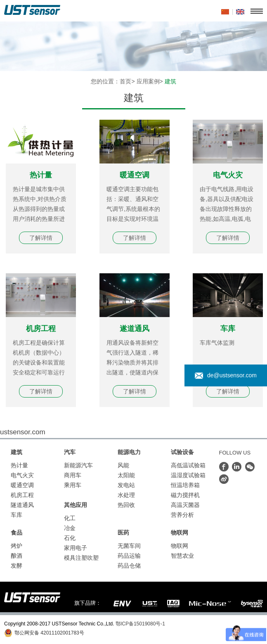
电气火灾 (228, 175)
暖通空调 (135, 175)
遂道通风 (135, 329)
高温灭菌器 (185, 505)
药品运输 (129, 556)
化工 (70, 518)
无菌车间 (129, 546)
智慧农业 (182, 556)
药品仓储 (129, 566)
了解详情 (41, 238)
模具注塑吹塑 (81, 558)
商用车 (73, 475)
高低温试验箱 (188, 465)
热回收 (126, 505)
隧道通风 (22, 505)
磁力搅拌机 (185, 495)
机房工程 (41, 329)
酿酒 (17, 556)
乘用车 (73, 485)
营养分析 (182, 515)
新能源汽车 (78, 465)
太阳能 (126, 475)
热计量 (41, 175)
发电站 (126, 485)
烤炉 (17, 546)
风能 (123, 465)
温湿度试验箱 (188, 475)
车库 (228, 329)
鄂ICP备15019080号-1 (140, 624)
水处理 (126, 495)
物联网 (180, 546)
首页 (125, 81)
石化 (70, 538)
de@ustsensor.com (226, 375)
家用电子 (76, 548)
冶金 (70, 528)
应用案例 (148, 81)
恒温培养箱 (185, 485)
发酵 (17, 566)
